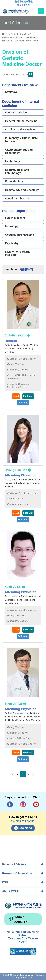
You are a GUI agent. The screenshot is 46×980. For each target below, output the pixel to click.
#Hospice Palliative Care (19, 738)
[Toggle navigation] (41, 11)
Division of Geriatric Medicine (18, 253)
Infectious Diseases (18, 198)
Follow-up (23, 403)
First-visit (28, 396)
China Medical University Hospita (23, 906)
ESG (5, 882)
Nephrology (13, 161)
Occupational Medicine (20, 235)
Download (25, 828)
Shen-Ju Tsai (14, 704)
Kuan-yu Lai (13, 587)
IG (23, 804)
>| (33, 774)
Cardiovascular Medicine (21, 129)
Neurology (12, 226)
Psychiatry (12, 243)
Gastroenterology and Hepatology (19, 151)
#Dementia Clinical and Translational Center (18, 386)
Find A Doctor (33, 37)
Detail (16, 396)
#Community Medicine (18, 370)
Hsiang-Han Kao (16, 470)
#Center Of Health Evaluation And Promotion (21, 377)
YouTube (36, 804)
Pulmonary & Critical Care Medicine (21, 140)
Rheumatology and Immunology (17, 171)
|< (13, 774)
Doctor (31, 74)
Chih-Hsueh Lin (15, 335)
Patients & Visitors (14, 864)
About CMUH (11, 891)
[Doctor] (18, 75)
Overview (11, 92)
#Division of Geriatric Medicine (22, 359)
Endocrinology (14, 181)
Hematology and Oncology (22, 190)
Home (5, 34)
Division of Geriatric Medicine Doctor (20, 41)
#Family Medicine (15, 364)
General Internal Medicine (21, 121)
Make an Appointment (13, 37)
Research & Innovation (17, 873)
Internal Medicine (16, 112)
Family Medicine (15, 218)
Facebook (10, 804)
